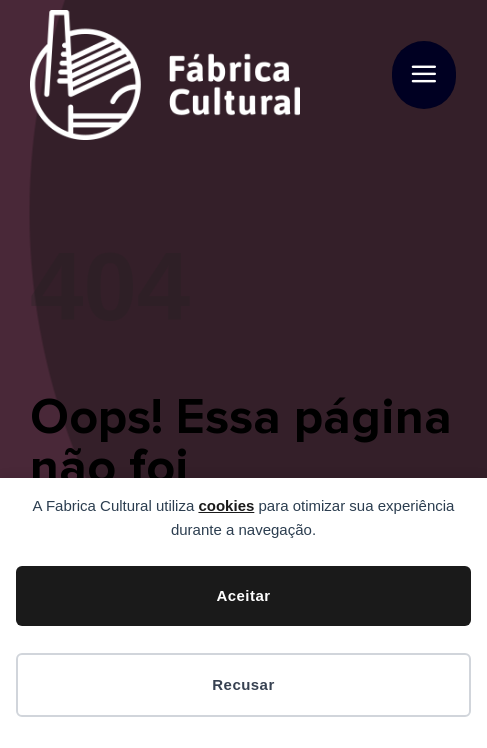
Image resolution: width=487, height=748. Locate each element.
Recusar (243, 684)
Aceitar (243, 595)
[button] (423, 75)
